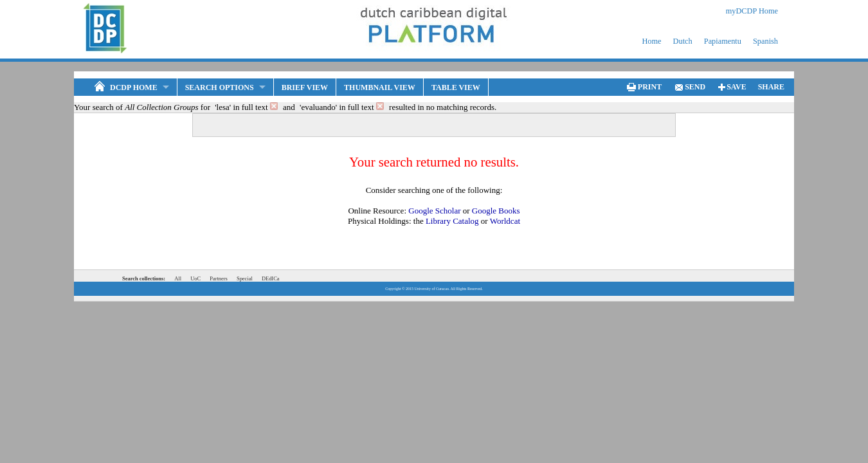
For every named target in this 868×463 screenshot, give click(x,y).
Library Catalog (452, 221)
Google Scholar (434, 211)
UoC (195, 278)
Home (651, 41)
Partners (219, 278)
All (178, 278)
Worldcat (505, 221)
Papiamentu (723, 41)
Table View (456, 87)
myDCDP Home (752, 11)
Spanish (765, 41)
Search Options (220, 87)
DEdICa (271, 278)
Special (245, 278)
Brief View (305, 87)
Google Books (496, 211)
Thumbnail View (380, 87)
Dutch (683, 41)
